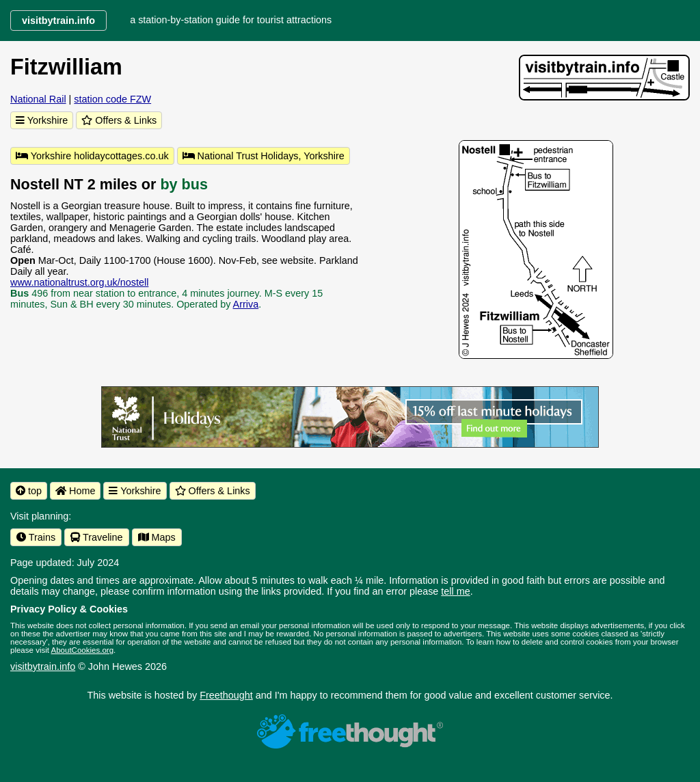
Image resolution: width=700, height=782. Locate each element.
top (29, 491)
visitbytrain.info (43, 666)
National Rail (38, 99)
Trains (36, 537)
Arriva (246, 304)
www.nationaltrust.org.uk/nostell (79, 282)
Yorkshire (42, 120)
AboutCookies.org (83, 650)
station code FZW (112, 99)
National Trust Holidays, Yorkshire (264, 156)
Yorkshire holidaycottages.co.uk (92, 156)
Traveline (96, 537)
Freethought (226, 695)
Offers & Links (119, 120)
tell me (455, 591)
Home (75, 491)
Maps (157, 537)
